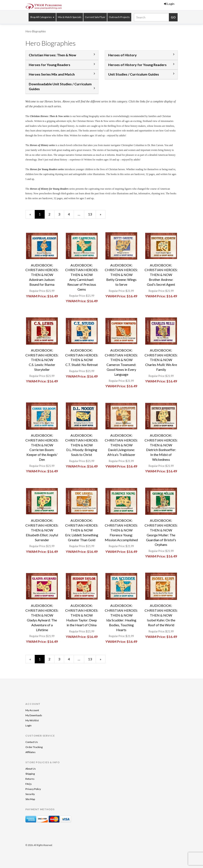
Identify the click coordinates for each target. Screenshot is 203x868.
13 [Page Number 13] (92, 214)
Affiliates (30, 752)
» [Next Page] (103, 215)
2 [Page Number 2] (51, 214)
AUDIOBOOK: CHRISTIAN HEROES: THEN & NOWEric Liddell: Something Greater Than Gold (82, 530)
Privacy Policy (33, 789)
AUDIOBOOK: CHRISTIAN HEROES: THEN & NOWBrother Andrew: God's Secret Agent (161, 275)
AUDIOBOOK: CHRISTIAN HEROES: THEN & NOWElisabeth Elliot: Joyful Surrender (42, 530)
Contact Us (32, 742)
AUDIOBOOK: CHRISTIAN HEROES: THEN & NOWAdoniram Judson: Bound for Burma (42, 275)
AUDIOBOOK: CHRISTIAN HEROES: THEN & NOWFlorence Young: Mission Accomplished (121, 530)
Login (169, 4)
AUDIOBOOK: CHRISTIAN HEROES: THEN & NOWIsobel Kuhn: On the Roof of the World (161, 615)
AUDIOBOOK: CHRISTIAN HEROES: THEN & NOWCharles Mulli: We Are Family (161, 360)
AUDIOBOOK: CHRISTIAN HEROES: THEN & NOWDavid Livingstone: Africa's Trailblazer (121, 445)
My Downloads (34, 715)
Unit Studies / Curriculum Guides (134, 74)
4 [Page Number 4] (71, 214)
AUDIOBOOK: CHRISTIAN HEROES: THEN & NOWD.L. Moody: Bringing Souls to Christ (82, 445)
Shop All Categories (42, 17)
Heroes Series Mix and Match (52, 74)
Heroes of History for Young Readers (137, 65)
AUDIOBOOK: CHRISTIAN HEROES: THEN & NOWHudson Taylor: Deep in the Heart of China (82, 615)
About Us (31, 769)
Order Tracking (34, 747)
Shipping (30, 774)
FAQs (29, 784)
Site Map (30, 799)
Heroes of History (122, 55)
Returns (30, 779)
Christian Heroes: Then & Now (52, 55)
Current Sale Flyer (95, 17)
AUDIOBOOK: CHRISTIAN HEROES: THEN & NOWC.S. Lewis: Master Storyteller (42, 360)
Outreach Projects (119, 17)
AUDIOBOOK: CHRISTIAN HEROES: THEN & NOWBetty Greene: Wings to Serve (121, 275)
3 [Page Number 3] (61, 214)
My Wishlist (32, 720)
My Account (32, 710)
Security (30, 794)
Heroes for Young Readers (50, 65)
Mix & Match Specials (70, 17)
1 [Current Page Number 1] (42, 215)
